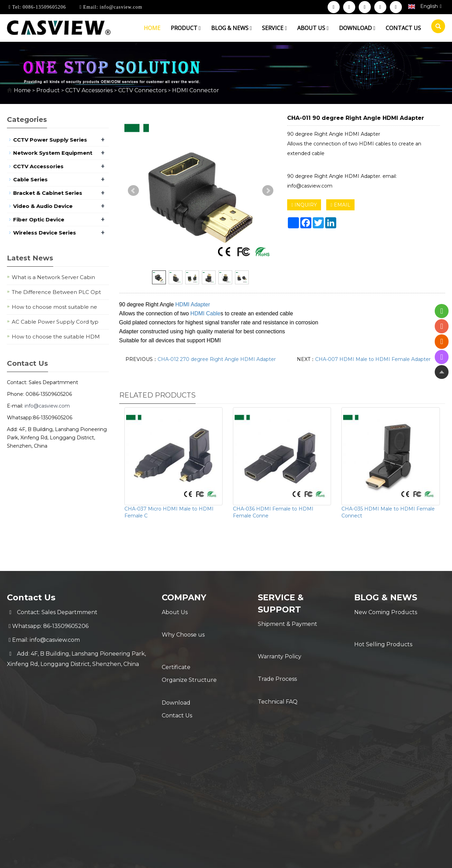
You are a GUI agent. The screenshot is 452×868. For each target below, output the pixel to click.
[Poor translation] (25, 765)
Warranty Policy (280, 638)
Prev (133, 191)
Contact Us (177, 681)
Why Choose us (183, 626)
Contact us (403, 28)
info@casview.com (120, 7)
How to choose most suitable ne (54, 307)
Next (268, 191)
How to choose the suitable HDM (56, 337)
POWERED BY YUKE (295, 718)
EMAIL (340, 205)
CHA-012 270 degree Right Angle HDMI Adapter (217, 359)
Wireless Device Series (45, 233)
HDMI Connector (195, 90)
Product (186, 28)
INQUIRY (304, 205)
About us (313, 28)
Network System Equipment (53, 153)
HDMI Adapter (192, 304)
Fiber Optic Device (39, 220)
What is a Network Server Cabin (53, 277)
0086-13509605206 (44, 7)
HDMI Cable (205, 313)
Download (357, 28)
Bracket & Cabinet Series (48, 193)
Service (274, 28)
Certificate (176, 640)
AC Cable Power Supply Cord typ (55, 322)
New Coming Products (386, 612)
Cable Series (30, 179)
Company (184, 597)
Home (152, 28)
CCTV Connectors (142, 90)
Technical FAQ (278, 665)
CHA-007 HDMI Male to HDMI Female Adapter (373, 359)
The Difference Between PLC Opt (56, 292)
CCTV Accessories (89, 90)
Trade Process (277, 652)
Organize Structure (189, 654)
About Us (175, 612)
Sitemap (337, 718)
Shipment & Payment (288, 624)
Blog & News (232, 28)
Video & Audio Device (43, 206)
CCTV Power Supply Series (50, 140)
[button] (200, 28)
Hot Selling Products (383, 626)
